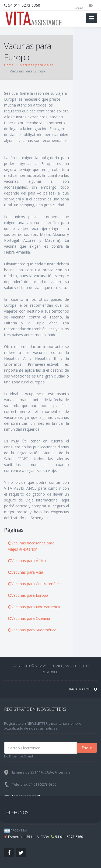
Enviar (87, 748)
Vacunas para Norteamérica (34, 607)
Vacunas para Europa (28, 595)
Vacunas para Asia (26, 572)
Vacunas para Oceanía (29, 618)
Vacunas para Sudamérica (32, 630)
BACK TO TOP (83, 689)
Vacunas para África (27, 561)
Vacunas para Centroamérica (35, 584)
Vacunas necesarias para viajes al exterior (31, 546)
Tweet (78, 8)
